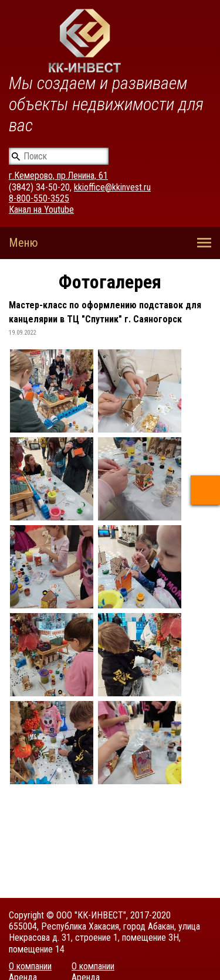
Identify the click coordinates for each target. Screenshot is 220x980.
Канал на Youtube (41, 210)
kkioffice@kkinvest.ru (112, 187)
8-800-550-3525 (39, 198)
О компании (30, 966)
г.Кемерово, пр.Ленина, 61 (58, 176)
